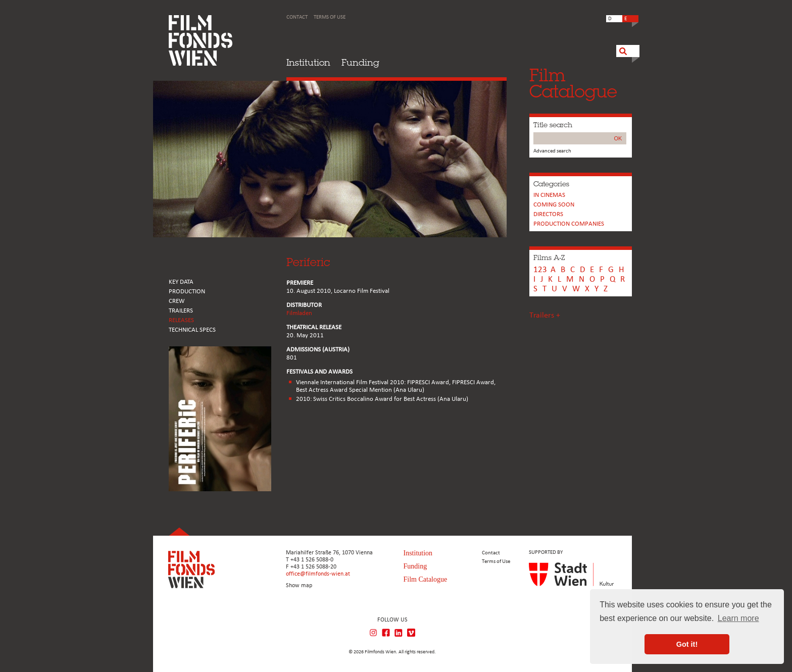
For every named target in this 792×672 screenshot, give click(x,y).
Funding (360, 62)
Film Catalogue (426, 579)
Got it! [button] (687, 644)
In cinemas (549, 195)
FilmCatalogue (573, 83)
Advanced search (552, 151)
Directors (548, 214)
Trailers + (545, 316)
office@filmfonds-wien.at (318, 574)
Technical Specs (192, 330)
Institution (308, 62)
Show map (299, 586)
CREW (177, 301)
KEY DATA (181, 282)
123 (540, 270)
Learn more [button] (738, 618)
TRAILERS (181, 311)
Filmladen (299, 313)
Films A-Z (549, 257)
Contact (297, 17)
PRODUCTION (187, 292)
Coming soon (554, 205)
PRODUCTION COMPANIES (569, 224)
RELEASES (181, 320)
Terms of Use (330, 17)
